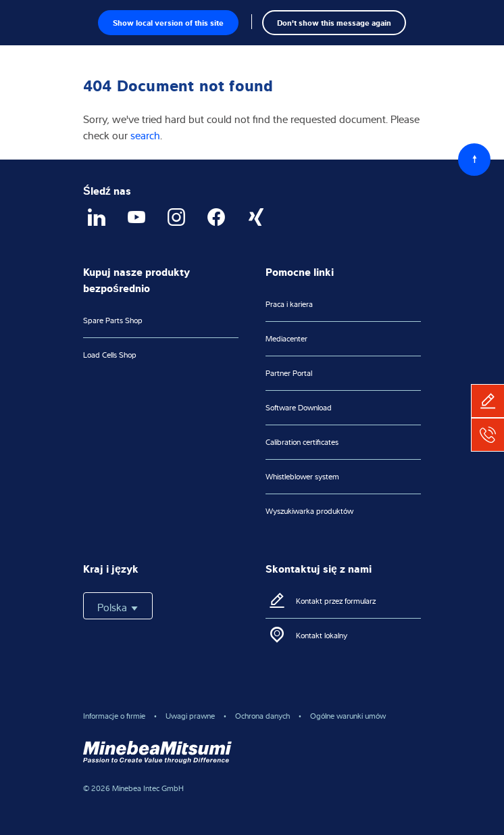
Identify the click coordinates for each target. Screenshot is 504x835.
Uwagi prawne (190, 716)
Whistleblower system (302, 476)
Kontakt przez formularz (336, 601)
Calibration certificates (302, 442)
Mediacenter (286, 338)
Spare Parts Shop (113, 320)
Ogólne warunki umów (348, 716)
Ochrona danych (262, 716)
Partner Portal (289, 373)
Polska (118, 607)
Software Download (299, 407)
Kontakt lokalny (322, 635)
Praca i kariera (289, 304)
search (145, 135)
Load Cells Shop (110, 355)
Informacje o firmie (114, 716)
